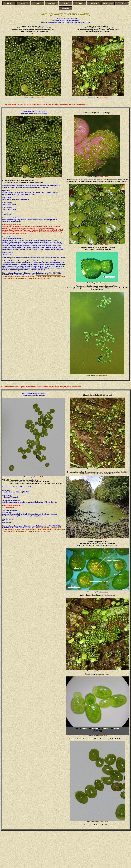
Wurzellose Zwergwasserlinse (34, 111)
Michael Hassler (103, 97)
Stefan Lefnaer (103, 538)
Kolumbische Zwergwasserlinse (34, 394)
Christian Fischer (39, 97)
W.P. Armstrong (103, 283)
